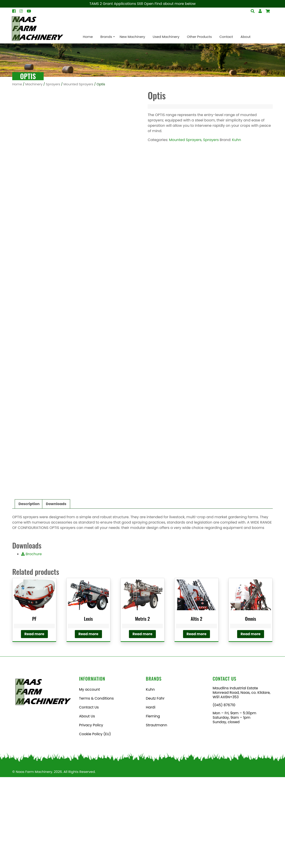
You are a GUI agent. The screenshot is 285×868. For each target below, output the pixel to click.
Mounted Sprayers (78, 84)
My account (90, 780)
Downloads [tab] (56, 595)
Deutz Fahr (155, 789)
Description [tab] (29, 595)
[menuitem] (88, 37)
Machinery (34, 84)
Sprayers (53, 84)
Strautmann (157, 816)
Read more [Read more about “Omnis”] (251, 725)
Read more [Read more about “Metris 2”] (142, 725)
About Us (87, 807)
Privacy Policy (91, 816)
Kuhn (236, 140)
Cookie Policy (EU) (95, 825)
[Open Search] (268, 11)
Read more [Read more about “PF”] (34, 725)
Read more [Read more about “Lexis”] (88, 725)
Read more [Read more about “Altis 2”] (196, 725)
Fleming (153, 807)
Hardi (151, 798)
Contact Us (89, 798)
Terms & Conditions (96, 789)
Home (17, 84)
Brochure (31, 645)
